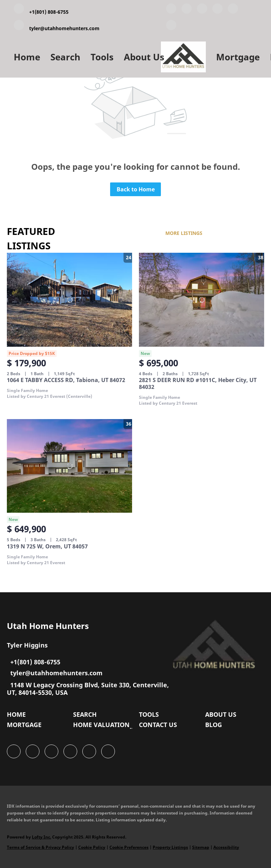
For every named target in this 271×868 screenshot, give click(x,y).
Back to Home (136, 189)
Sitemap (201, 847)
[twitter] (202, 10)
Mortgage (238, 57)
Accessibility (226, 847)
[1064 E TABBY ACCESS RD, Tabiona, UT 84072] (69, 300)
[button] (18, 716)
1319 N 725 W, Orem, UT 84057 (47, 546)
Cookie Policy (92, 847)
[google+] (171, 26)
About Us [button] (144, 57)
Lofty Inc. (42, 837)
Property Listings (170, 847)
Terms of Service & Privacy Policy (40, 847)
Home (27, 57)
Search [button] (65, 57)
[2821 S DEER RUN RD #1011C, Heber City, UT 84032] (202, 300)
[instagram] (233, 10)
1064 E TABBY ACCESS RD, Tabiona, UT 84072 (66, 380)
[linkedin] (187, 10)
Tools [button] (102, 57)
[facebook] (171, 10)
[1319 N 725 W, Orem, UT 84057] (69, 466)
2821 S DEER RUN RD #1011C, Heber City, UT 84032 (198, 383)
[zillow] (217, 10)
